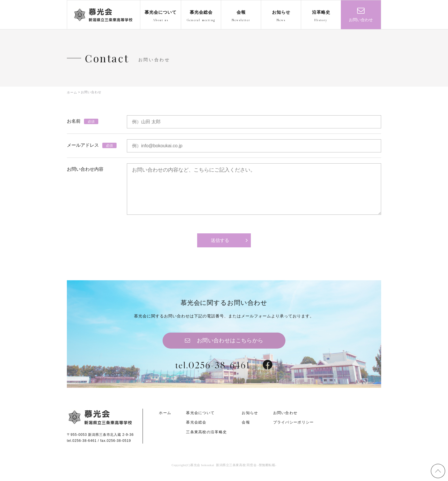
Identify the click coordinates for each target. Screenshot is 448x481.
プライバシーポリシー (294, 428)
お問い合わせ (361, 20)
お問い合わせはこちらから (230, 345)
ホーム (165, 419)
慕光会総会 (196, 428)
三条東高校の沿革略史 (206, 438)
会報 (246, 428)
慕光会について (200, 419)
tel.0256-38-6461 (212, 370)
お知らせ (250, 419)
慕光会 (103, 15)
